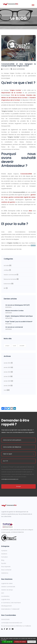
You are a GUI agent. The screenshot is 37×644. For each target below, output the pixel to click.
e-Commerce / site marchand (11, 603)
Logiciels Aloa (6, 599)
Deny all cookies (20, 642)
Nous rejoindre (6, 567)
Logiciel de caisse (7, 583)
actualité (22, 346)
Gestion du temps (7, 590)
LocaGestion (5, 596)
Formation (5, 557)
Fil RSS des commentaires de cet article (14, 253)
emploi (7, 346)
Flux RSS (4, 563)
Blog (3, 560)
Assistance (5, 573)
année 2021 (7, 376)
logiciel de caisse (30, 197)
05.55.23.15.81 (5, 619)
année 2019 (7, 386)
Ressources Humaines (10, 279)
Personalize (32, 642)
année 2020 (7, 381)
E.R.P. (3, 593)
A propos (4, 551)
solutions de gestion (8, 202)
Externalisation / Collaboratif (10, 609)
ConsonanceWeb (27, 174)
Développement (7, 606)
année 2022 (7, 372)
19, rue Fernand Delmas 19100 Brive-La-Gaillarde (16, 626)
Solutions (4, 554)
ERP (5, 288)
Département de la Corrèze (12, 93)
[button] (33, 5)
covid (14, 346)
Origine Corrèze (15, 90)
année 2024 (7, 363)
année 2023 (7, 367)
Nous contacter (6, 570)
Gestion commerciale (10, 275)
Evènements (7, 284)
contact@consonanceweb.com (10, 479)
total (5, 390)
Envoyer (19, 486)
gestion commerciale (16, 197)
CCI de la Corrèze (18, 95)
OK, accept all (7, 642)
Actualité (6, 69)
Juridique (6, 270)
